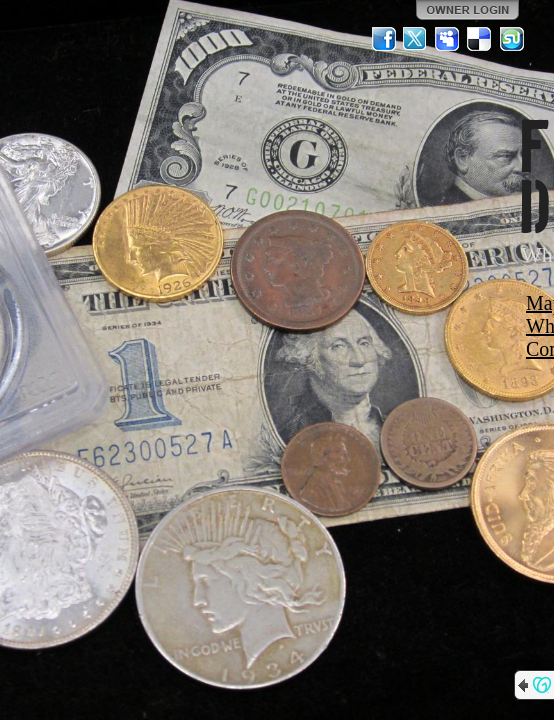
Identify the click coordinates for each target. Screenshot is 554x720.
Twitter (416, 39)
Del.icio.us (480, 39)
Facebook (384, 39)
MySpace (448, 39)
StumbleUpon (512, 39)
